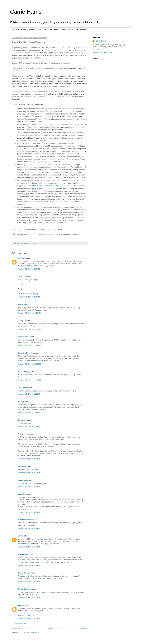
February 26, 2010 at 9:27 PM (29, 619)
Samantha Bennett (25, 353)
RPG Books (82, 30)
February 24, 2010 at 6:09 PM (29, 528)
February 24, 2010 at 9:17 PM (29, 582)
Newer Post (17, 628)
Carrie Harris (26, 12)
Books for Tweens (51, 30)
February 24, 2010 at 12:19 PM (29, 364)
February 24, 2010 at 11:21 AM (29, 346)
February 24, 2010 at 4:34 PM (29, 487)
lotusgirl (21, 402)
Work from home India (26, 615)
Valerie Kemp (23, 480)
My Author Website (19, 30)
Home (50, 628)
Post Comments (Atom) (30, 632)
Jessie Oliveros (24, 573)
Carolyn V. (22, 321)
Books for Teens (35, 30)
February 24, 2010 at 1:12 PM (29, 394)
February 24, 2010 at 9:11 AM (29, 269)
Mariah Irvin (23, 304)
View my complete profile (102, 52)
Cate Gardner (23, 388)
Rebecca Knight (24, 372)
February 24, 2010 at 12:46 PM (29, 380)
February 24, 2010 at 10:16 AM (29, 313)
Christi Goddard (24, 589)
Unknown (22, 258)
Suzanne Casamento (26, 520)
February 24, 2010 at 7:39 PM (29, 565)
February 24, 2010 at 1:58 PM (29, 413)
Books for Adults (68, 30)
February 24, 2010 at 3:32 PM (29, 473)
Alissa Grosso (24, 554)
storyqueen (22, 277)
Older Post (83, 628)
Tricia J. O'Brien (24, 337)
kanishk (21, 605)
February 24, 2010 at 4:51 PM (29, 512)
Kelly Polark (23, 466)
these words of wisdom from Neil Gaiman (48, 186)
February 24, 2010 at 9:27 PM (29, 598)
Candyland (22, 420)
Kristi (14, 76)
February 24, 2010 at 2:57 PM (29, 426)
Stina (20, 536)
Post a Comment (21, 624)
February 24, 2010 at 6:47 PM (29, 547)
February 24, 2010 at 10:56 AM (29, 329)
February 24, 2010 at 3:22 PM (29, 459)
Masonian (22, 494)
